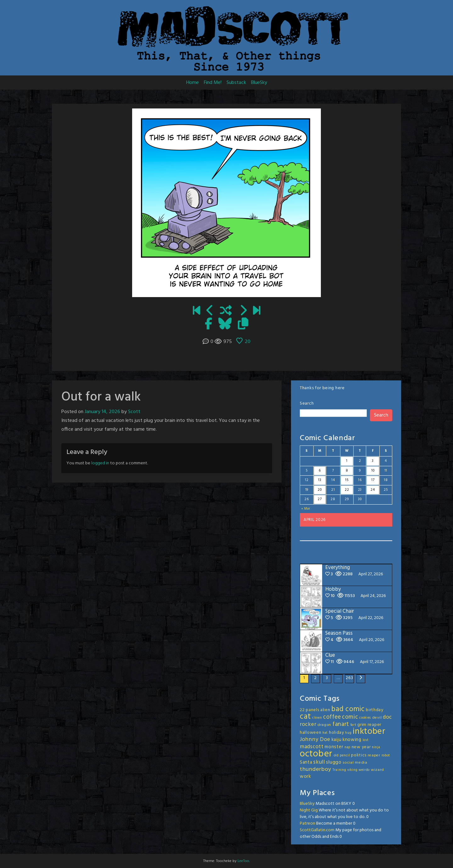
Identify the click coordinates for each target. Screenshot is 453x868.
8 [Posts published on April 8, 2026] (347, 471)
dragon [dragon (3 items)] (324, 725)
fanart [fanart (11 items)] (341, 724)
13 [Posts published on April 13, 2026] (320, 480)
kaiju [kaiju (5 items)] (337, 740)
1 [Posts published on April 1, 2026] (347, 461)
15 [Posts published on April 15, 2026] (347, 480)
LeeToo (243, 861)
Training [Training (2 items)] (339, 770)
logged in (100, 463)
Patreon (308, 824)
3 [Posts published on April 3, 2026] (373, 461)
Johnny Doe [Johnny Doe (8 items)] (315, 740)
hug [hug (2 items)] (348, 733)
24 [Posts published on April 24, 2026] (373, 490)
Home (193, 83)
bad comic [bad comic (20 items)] (348, 709)
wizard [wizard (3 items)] (377, 770)
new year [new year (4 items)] (361, 747)
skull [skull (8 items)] (319, 762)
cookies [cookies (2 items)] (365, 718)
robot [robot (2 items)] (386, 756)
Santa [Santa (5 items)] (306, 762)
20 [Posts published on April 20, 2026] (320, 490)
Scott (134, 412)
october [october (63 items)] (316, 754)
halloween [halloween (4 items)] (310, 733)
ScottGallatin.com (317, 830)
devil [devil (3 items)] (377, 718)
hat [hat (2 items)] (325, 733)
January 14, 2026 (102, 412)
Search (307, 404)
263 (349, 678)
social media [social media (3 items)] (355, 763)
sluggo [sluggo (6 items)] (334, 762)
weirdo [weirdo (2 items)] (364, 770)
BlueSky (259, 83)
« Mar (306, 509)
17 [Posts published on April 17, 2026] (373, 480)
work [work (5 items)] (305, 777)
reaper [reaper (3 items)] (374, 755)
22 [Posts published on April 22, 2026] (347, 490)
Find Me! (213, 83)
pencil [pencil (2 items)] (345, 756)
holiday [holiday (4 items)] (337, 733)
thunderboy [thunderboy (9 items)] (316, 769)
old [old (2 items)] (336, 756)
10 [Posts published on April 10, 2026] (373, 471)
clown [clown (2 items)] (317, 718)
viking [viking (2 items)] (352, 770)
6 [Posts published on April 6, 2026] (320, 471)
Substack (236, 83)
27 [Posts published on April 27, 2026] (320, 499)
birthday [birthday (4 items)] (375, 710)
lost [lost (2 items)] (366, 740)
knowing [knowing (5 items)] (352, 740)
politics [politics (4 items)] (359, 755)
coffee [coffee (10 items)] (332, 717)
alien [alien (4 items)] (325, 710)
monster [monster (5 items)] (334, 747)
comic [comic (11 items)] (350, 717)
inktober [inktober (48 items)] (369, 732)
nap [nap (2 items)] (347, 747)
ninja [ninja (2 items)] (376, 747)
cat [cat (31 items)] (305, 717)
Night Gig (309, 810)
